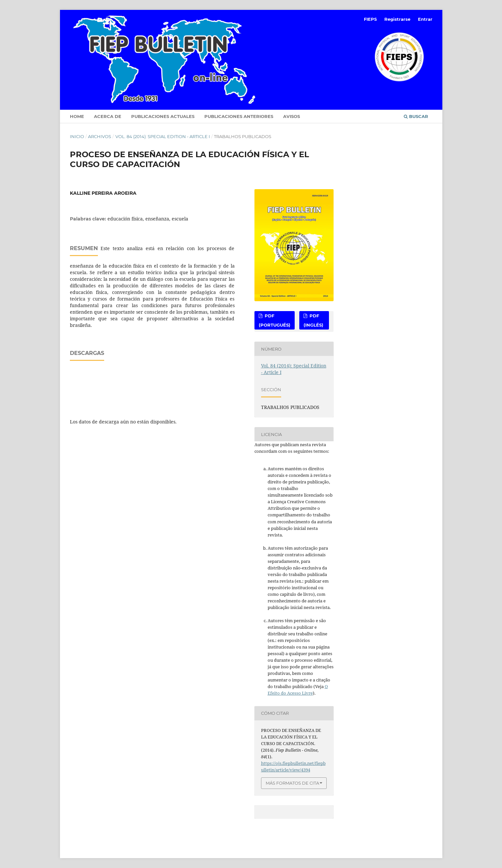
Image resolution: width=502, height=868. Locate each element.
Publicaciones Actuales (163, 116)
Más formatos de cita (292, 783)
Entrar (425, 19)
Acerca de (108, 116)
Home (77, 116)
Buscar (416, 116)
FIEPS (370, 19)
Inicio (77, 136)
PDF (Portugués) (275, 320)
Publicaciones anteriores (239, 116)
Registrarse (397, 19)
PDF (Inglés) (313, 320)
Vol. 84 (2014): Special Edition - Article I (163, 136)
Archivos (100, 136)
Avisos (292, 116)
